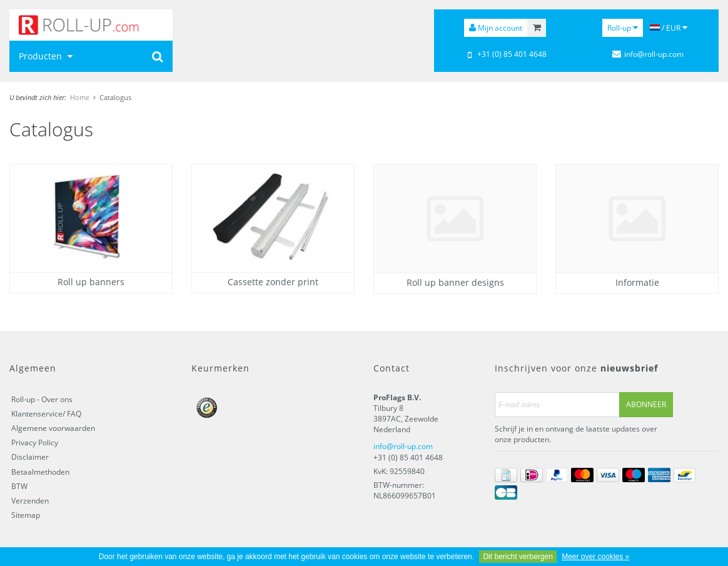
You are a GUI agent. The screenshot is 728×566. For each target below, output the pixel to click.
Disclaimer (30, 457)
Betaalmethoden (40, 472)
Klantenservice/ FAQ (46, 414)
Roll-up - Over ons (42, 399)
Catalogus (115, 97)
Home (80, 97)
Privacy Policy (35, 442)
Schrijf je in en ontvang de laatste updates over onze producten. (576, 434)
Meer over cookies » (595, 557)
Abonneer (646, 404)
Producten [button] (47, 56)
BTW (19, 486)
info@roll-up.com (403, 446)
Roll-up (623, 28)
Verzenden (30, 501)
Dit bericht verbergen (518, 557)
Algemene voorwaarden (53, 428)
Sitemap (26, 515)
